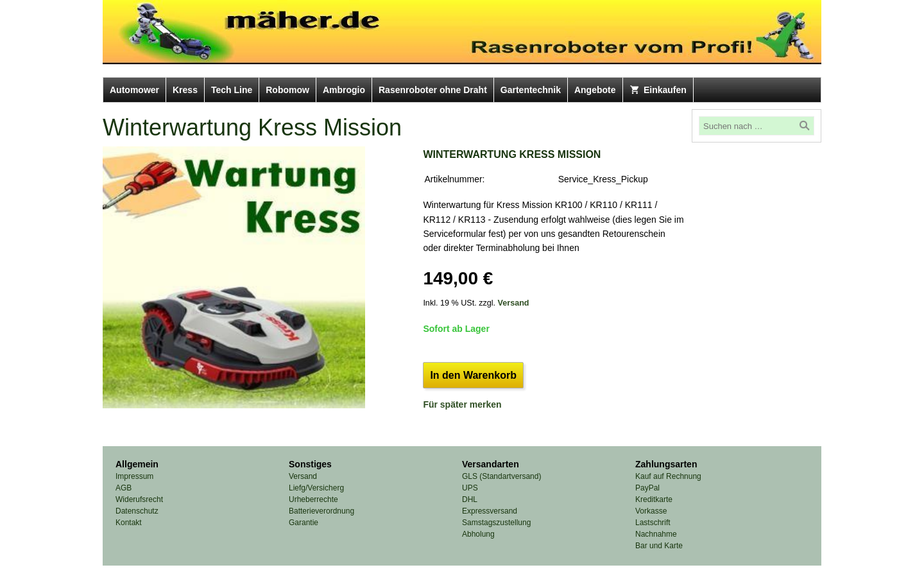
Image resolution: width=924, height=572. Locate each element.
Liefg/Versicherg (316, 488)
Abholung (478, 534)
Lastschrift (653, 523)
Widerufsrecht (139, 499)
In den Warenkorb (473, 375)
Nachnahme (656, 534)
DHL (470, 499)
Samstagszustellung (496, 523)
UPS (470, 488)
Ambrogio (344, 90)
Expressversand (490, 511)
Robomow (287, 90)
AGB (124, 488)
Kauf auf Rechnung (668, 476)
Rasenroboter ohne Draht (433, 90)
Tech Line (232, 90)
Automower (134, 90)
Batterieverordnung (321, 511)
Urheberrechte (313, 499)
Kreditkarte (654, 499)
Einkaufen (658, 90)
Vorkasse (651, 511)
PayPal (647, 488)
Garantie (304, 523)
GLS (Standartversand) (501, 476)
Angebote (595, 90)
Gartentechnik (531, 90)
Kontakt (129, 523)
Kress (185, 90)
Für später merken (462, 404)
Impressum (134, 476)
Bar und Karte (659, 546)
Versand (514, 303)
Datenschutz (137, 511)
